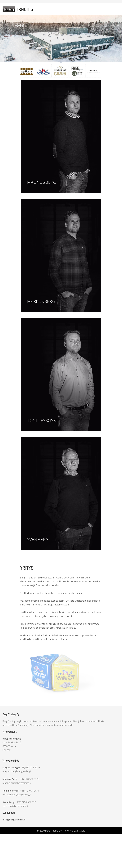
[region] (61, 39)
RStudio (81, 831)
